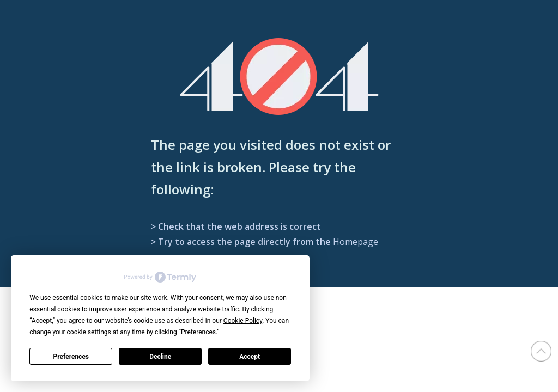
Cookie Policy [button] (243, 321)
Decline (160, 357)
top (541, 351)
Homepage (356, 242)
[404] (279, 76)
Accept (250, 357)
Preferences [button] (198, 332)
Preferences (71, 357)
